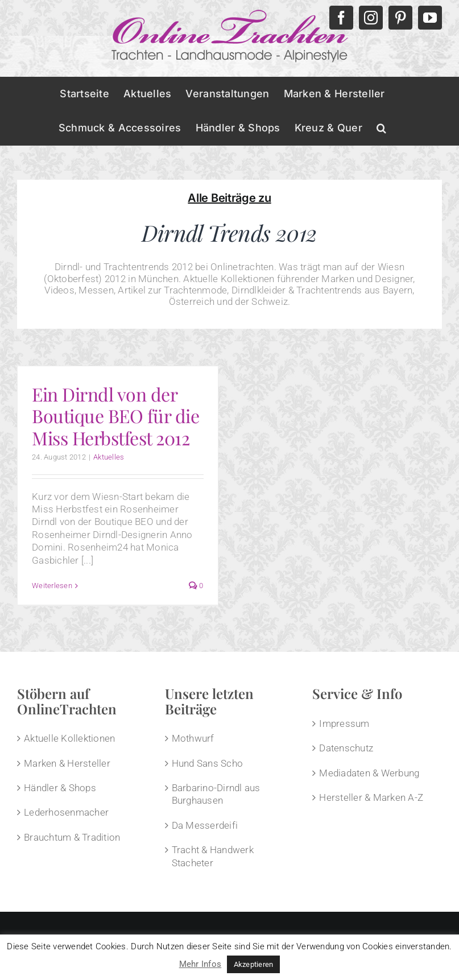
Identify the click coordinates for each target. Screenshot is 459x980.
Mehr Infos (200, 964)
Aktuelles (109, 457)
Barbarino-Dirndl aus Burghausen (216, 794)
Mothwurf (193, 738)
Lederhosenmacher (66, 812)
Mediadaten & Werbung (369, 773)
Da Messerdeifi (205, 825)
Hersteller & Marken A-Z (371, 797)
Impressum (344, 723)
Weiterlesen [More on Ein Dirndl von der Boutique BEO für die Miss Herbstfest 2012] (52, 586)
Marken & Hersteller (67, 763)
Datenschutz (346, 748)
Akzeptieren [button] (254, 964)
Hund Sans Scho (208, 763)
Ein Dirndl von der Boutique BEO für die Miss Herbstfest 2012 (115, 416)
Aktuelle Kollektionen (69, 738)
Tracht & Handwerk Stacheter (213, 856)
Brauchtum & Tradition (72, 837)
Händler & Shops (60, 788)
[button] (381, 128)
